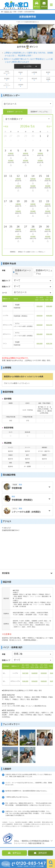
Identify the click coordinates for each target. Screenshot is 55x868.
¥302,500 (49, 334)
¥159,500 (44, 673)
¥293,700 (49, 344)
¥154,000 (34, 681)
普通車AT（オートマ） (15, 112)
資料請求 (44, 5)
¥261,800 (40, 306)
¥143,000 (25, 681)
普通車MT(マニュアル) (44, 272)
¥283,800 (49, 306)
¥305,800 (49, 316)
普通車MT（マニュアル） (40, 112)
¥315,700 (49, 325)
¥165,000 (44, 681)
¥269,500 (40, 316)
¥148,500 (34, 673)
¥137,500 (25, 673)
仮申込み (37, 5)
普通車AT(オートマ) (23, 272)
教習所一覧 (8, 12)
